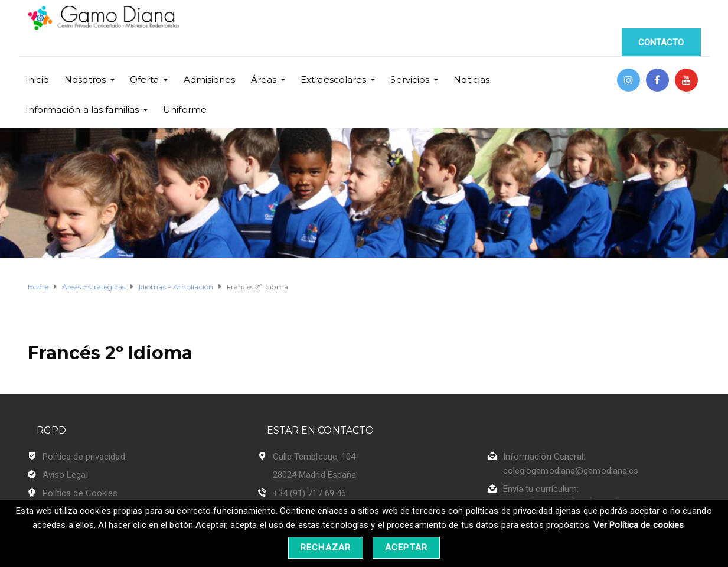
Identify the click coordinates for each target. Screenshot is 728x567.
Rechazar (326, 548)
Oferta (145, 79)
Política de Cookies (80, 493)
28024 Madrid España (315, 475)
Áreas (264, 79)
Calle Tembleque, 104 (314, 457)
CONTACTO (661, 43)
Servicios (410, 79)
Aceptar (406, 548)
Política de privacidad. (85, 457)
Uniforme (185, 110)
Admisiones (210, 79)
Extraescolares (333, 79)
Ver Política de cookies (639, 525)
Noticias (471, 79)
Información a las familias (82, 110)
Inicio (37, 79)
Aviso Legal (65, 475)
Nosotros (85, 79)
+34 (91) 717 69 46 (310, 493)
